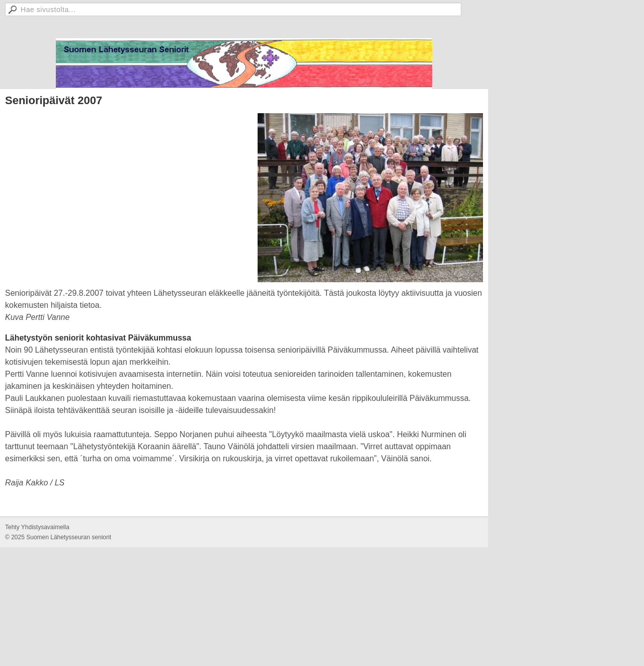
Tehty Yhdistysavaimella (37, 527)
